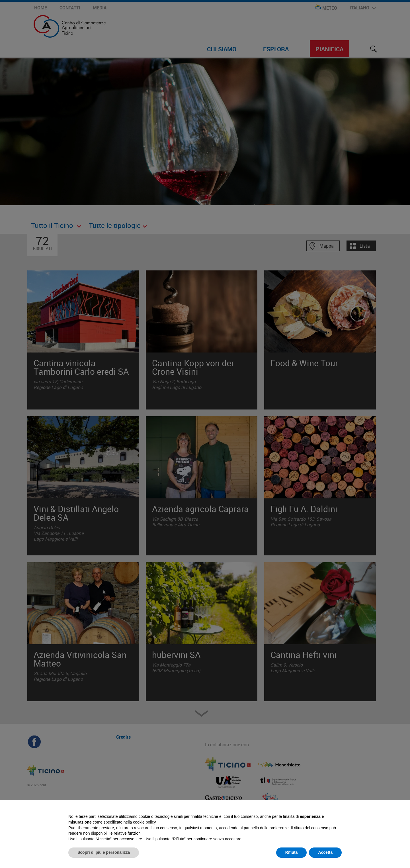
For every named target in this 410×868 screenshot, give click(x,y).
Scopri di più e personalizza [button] (104, 852)
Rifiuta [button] (292, 852)
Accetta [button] (325, 852)
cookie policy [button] (144, 822)
